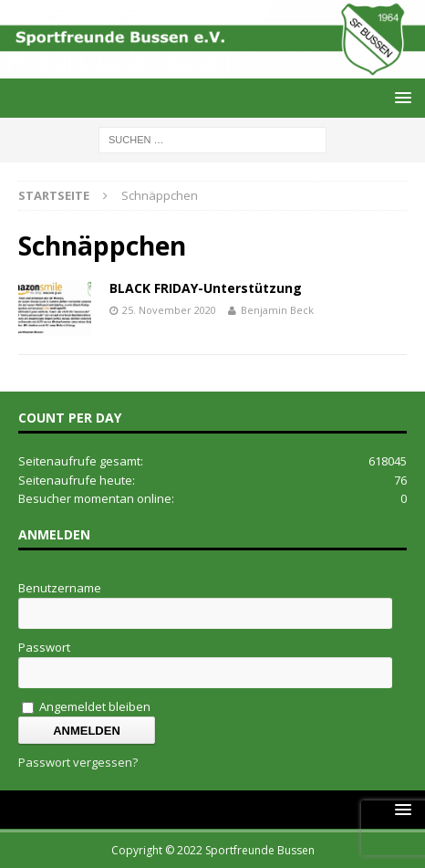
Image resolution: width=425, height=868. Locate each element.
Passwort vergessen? (78, 762)
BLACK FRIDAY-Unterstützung (206, 288)
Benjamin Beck (277, 310)
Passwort (44, 647)
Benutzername (60, 588)
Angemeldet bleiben (86, 706)
